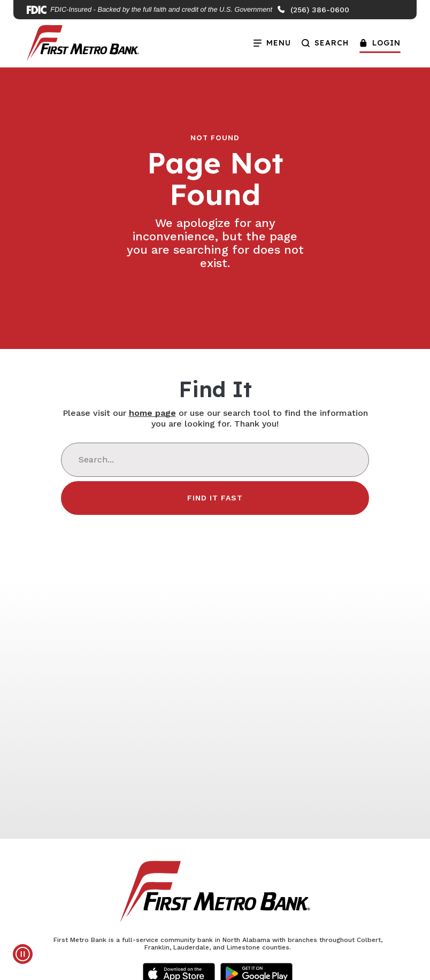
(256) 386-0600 (313, 10)
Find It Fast (215, 498)
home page (152, 413)
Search (325, 43)
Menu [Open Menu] (270, 40)
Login (380, 43)
